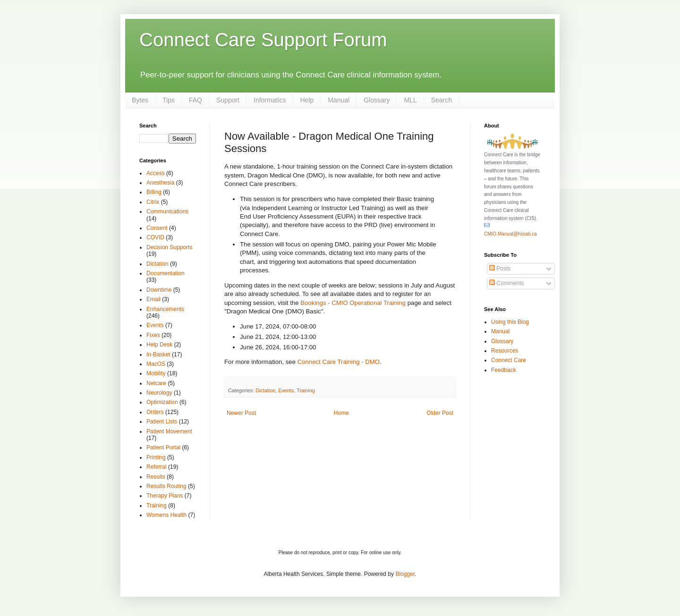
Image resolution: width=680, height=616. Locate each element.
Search (442, 100)
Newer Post (241, 413)
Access (156, 173)
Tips (169, 100)
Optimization (162, 402)
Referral (157, 467)
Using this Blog (510, 322)
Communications (167, 211)
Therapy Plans (165, 496)
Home (341, 413)
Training (306, 390)
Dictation (265, 390)
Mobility (156, 373)
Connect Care (509, 360)
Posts (500, 269)
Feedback (504, 370)
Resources (505, 351)
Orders (155, 412)
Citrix (153, 202)
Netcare (156, 383)
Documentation (166, 273)
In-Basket (158, 354)
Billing (154, 192)
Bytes (140, 100)
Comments (506, 283)
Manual (339, 100)
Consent (157, 228)
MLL (410, 100)
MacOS (156, 364)
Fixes (153, 335)
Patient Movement (169, 431)
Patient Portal (163, 447)
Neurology (159, 393)
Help (307, 100)
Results (156, 477)
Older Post (440, 413)
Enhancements (165, 309)
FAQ (195, 100)
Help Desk (159, 345)
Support (228, 100)
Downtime (159, 290)
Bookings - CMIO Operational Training (353, 303)
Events (286, 390)
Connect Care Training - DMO (339, 362)
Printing (156, 457)
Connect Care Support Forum (263, 40)
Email (153, 299)
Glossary (377, 100)
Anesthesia (160, 183)
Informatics (270, 100)
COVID (155, 237)
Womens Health (166, 515)
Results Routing (166, 486)
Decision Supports (169, 247)
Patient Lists (162, 422)
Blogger (405, 574)
